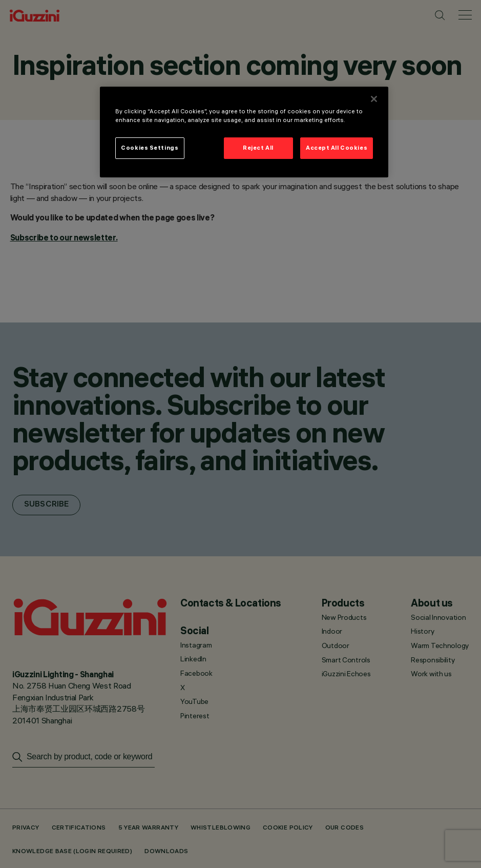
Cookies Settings (150, 148)
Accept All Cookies (337, 148)
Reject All (258, 148)
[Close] (374, 99)
